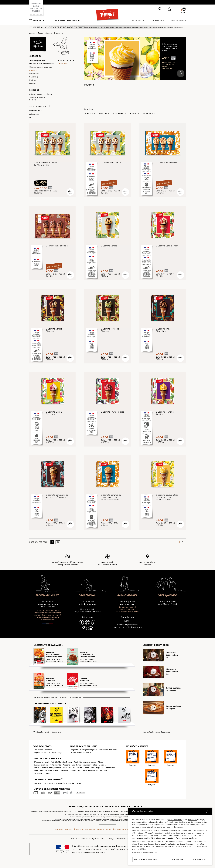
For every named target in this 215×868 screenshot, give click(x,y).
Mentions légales (84, 812)
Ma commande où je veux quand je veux (87, 611)
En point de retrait (41, 753)
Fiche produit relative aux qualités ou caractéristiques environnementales (124, 814)
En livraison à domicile (43, 750)
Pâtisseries (109, 768)
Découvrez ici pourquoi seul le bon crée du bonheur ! (48, 604)
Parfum (147, 114)
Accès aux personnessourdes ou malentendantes (128, 626)
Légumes (102, 765)
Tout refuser (177, 860)
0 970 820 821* (127, 604)
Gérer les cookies (199, 842)
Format (134, 114)
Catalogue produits (98, 812)
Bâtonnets (34, 73)
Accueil (32, 33)
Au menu (37, 783)
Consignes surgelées (89, 750)
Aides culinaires (69, 768)
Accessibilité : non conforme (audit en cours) (81, 814)
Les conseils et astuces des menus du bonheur (63, 783)
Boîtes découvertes (90, 771)
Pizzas (101, 762)
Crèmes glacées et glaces (40, 94)
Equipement (118, 114)
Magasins (74, 750)
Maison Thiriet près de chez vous (87, 603)
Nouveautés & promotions (41, 64)
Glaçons (33, 83)
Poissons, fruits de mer (72, 765)
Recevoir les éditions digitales (46, 697)
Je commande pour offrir (81, 753)
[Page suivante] (185, 542)
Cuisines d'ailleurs (41, 765)
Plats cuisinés (55, 765)
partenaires (192, 820)
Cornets (49, 33)
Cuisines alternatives (60, 771)
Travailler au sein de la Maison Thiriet (167, 603)
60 (58, 542)
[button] (169, 9)
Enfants (33, 80)
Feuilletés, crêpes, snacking (85, 762)
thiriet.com (35, 812)
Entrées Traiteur (66, 762)
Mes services (138, 20)
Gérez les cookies (112, 812)
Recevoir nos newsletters (71, 697)
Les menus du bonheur (67, 20)
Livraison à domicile (108, 750)
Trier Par (89, 114)
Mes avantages (179, 20)
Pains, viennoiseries (42, 771)
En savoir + (80, 793)
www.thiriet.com (175, 820)
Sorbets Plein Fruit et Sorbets (38, 99)
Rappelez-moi (128, 617)
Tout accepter (199, 860)
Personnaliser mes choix (146, 860)
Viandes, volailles (90, 765)
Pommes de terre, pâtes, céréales (47, 768)
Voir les (103, 114)
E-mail (127, 621)
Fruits (79, 768)
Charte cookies (125, 812)
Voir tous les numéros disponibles (47, 732)
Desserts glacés (97, 768)
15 (52, 542)
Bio (31, 117)
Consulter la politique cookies (145, 852)
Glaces (40, 33)
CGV (74, 812)
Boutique (103, 771)
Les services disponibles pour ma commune (56, 812)
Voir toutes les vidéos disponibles (156, 732)
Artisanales (34, 114)
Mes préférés (158, 20)
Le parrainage (56, 753)
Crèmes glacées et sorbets (41, 67)
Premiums (59, 33)
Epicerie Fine (75, 771)
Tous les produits (37, 60)
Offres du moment (41, 762)
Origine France (36, 111)
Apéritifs (54, 762)
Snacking (34, 77)
